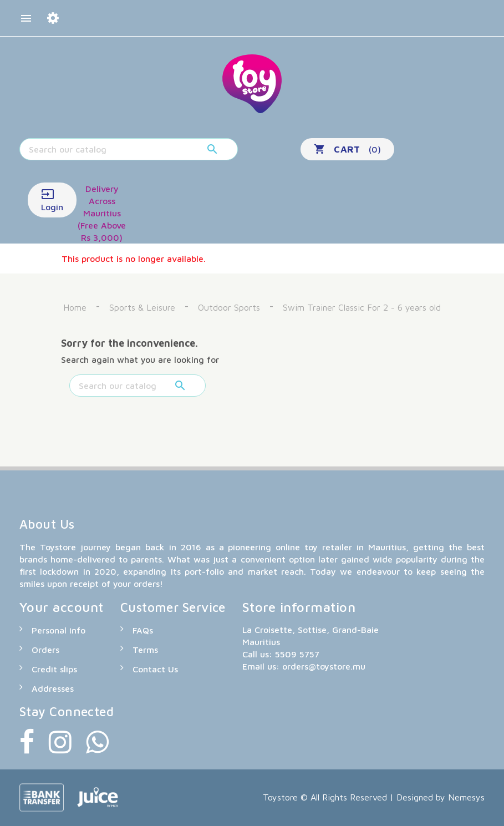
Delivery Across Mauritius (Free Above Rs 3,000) (102, 213)
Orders (45, 650)
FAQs (143, 630)
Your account (62, 607)
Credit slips (54, 669)
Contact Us (155, 669)
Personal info (58, 630)
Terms (145, 650)
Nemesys (466, 797)
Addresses (53, 688)
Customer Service (173, 607)
